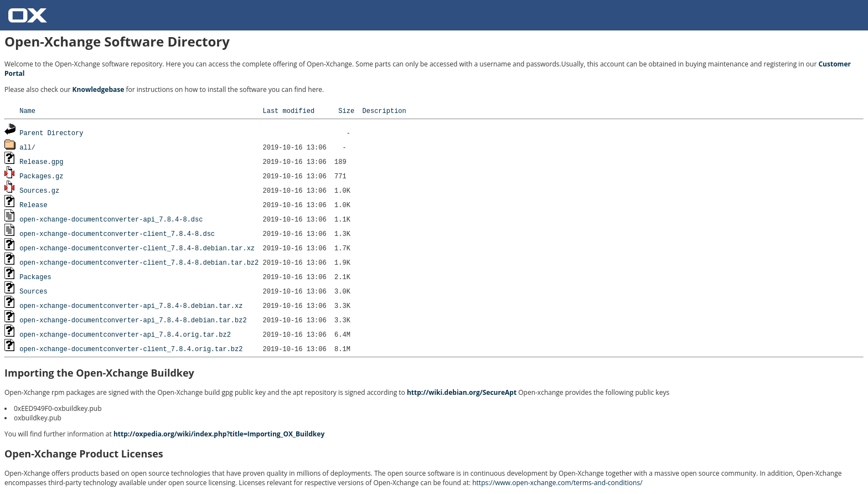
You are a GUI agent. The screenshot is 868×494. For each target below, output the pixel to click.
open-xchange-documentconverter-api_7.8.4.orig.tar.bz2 (125, 334)
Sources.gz (39, 190)
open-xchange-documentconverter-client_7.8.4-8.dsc (117, 233)
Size (346, 110)
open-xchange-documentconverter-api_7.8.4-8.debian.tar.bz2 (133, 320)
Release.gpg (41, 161)
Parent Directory (51, 133)
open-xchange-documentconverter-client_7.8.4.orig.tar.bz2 (131, 349)
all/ (27, 147)
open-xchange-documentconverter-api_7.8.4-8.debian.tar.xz (131, 305)
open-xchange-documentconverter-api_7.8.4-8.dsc (111, 219)
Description (384, 110)
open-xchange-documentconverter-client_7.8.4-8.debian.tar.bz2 (139, 262)
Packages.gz (41, 176)
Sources (33, 291)
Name (27, 110)
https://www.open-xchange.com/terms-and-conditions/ (557, 483)
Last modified (288, 110)
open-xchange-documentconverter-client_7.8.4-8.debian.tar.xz (137, 248)
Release (33, 205)
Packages (35, 277)
